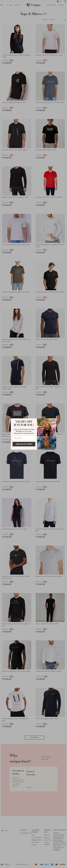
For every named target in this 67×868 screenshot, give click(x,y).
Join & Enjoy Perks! (24, 444)
